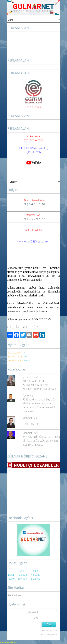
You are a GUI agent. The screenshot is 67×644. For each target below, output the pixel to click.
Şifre (36, 618)
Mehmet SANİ (30, 433)
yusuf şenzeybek (32, 377)
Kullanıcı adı (32, 612)
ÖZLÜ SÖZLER (31, 424)
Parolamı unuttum (49, 630)
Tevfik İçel (28, 396)
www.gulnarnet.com (9, 642)
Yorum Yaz (30, 327)
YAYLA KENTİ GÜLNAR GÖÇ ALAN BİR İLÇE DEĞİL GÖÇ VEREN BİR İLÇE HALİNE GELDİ (41, 441)
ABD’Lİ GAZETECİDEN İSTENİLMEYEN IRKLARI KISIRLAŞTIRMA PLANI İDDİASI (39, 385)
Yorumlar (13, 327)
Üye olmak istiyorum (49, 634)
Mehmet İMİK (30, 418)
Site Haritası (14, 595)
